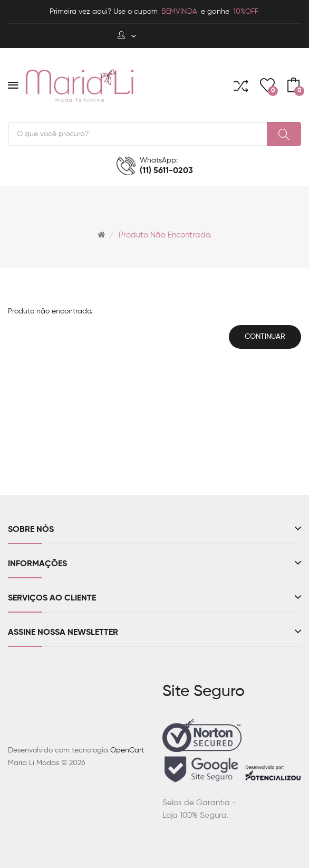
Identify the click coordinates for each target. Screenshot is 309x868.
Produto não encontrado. (165, 235)
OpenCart (127, 750)
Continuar (265, 337)
